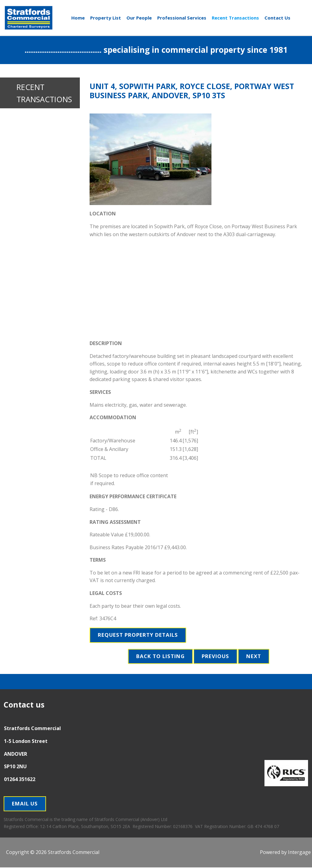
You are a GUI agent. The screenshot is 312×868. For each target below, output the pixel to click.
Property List (106, 17)
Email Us (26, 804)
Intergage (299, 853)
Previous (216, 657)
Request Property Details (140, 635)
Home (78, 17)
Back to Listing (159, 657)
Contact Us (277, 17)
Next (255, 657)
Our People (139, 17)
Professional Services (182, 17)
